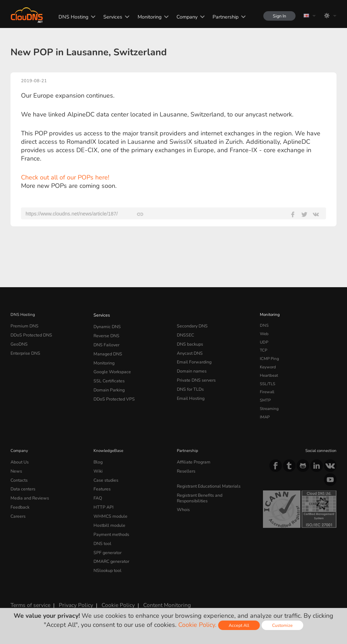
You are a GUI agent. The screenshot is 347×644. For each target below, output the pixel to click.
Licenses (20, 602)
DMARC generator (110, 553)
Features (101, 486)
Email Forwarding (193, 359)
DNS (264, 325)
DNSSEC (185, 334)
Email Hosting (190, 392)
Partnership (223, 17)
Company (185, 17)
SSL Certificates (108, 375)
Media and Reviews (29, 495)
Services (110, 17)
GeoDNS (18, 342)
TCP (263, 350)
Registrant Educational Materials (206, 484)
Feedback (19, 503)
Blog (98, 461)
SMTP (265, 400)
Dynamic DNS (106, 325)
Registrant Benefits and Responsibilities (214, 493)
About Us (19, 461)
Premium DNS (23, 325)
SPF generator (106, 545)
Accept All (239, 625)
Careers (18, 511)
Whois (183, 501)
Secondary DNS (191, 325)
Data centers (22, 486)
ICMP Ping (269, 359)
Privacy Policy (71, 595)
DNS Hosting (71, 17)
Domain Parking (108, 384)
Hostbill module (108, 519)
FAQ (97, 495)
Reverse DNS (106, 334)
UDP (264, 342)
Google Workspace (110, 367)
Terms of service (29, 595)
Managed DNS (107, 350)
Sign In (278, 16)
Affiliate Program (192, 461)
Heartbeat (269, 375)
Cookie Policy (110, 595)
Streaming (269, 409)
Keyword (268, 367)
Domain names (191, 367)
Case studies (105, 478)
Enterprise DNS (25, 350)
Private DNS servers (195, 375)
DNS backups (189, 342)
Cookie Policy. (197, 625)
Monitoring (147, 17)
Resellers (185, 470)
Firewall (267, 392)
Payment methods (110, 528)
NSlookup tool (106, 561)
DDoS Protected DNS (30, 334)
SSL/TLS (268, 384)
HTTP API (102, 503)
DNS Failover (105, 342)
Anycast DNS (189, 350)
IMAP (265, 417)
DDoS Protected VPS (112, 392)
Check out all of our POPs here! (65, 177)
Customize (282, 625)
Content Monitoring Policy (162, 595)
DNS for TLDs (190, 384)
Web (264, 334)
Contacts (19, 478)
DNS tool (102, 536)
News (16, 470)
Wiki (98, 470)
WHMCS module (109, 511)
